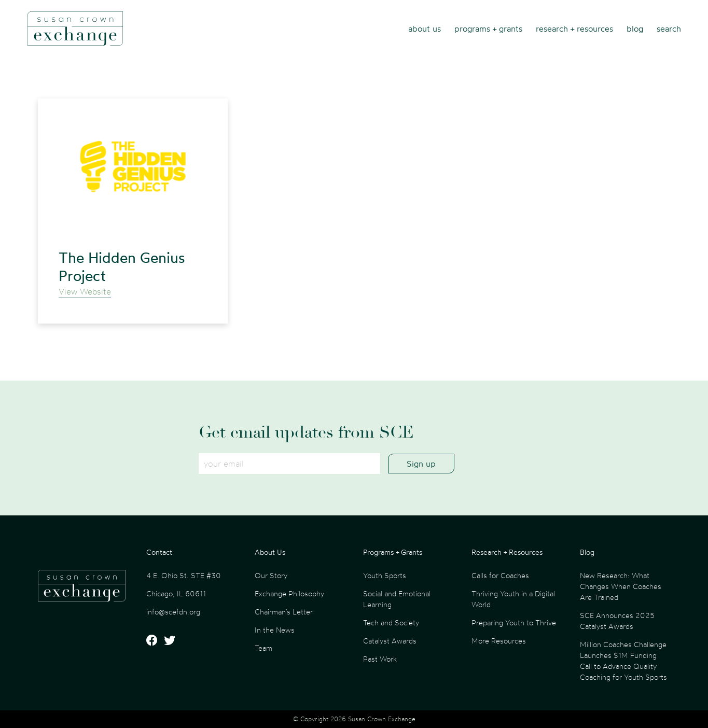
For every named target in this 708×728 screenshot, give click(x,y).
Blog (635, 29)
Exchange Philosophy (289, 593)
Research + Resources (574, 29)
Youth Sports (385, 575)
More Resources (499, 641)
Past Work (380, 659)
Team (263, 648)
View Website (85, 291)
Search (669, 29)
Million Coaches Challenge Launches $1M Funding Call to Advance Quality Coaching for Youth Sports (623, 661)
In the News (275, 630)
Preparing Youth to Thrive (514, 622)
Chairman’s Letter (284, 612)
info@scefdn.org (173, 612)
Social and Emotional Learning (397, 599)
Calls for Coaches (500, 575)
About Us (425, 29)
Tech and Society (391, 622)
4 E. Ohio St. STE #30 (184, 575)
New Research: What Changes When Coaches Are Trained (621, 586)
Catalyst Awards (390, 641)
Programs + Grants (488, 29)
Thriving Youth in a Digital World (513, 599)
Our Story (271, 575)
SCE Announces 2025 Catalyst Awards (617, 621)
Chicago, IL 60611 (176, 593)
